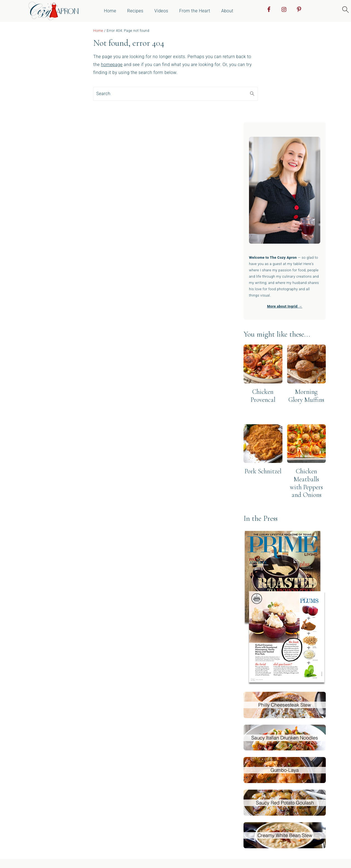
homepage (112, 65)
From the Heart (195, 11)
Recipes (135, 11)
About (227, 11)
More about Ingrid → (285, 306)
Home (110, 11)
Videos (161, 11)
